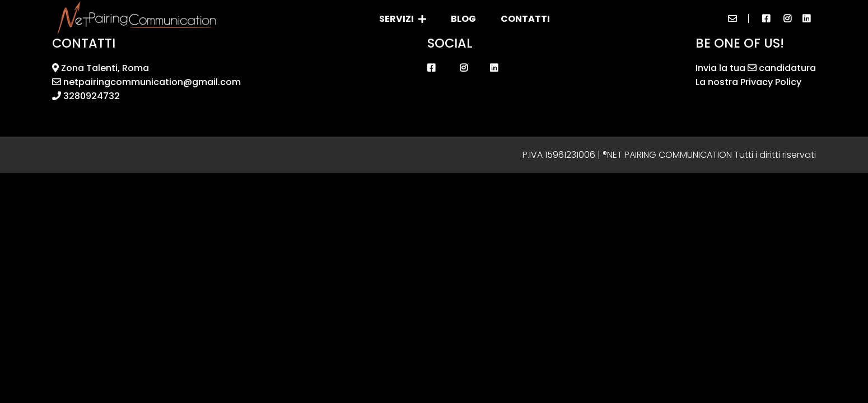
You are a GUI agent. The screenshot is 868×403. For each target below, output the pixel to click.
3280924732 (86, 96)
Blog (463, 19)
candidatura (782, 68)
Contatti (525, 19)
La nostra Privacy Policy (748, 82)
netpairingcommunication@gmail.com (146, 82)
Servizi (403, 19)
